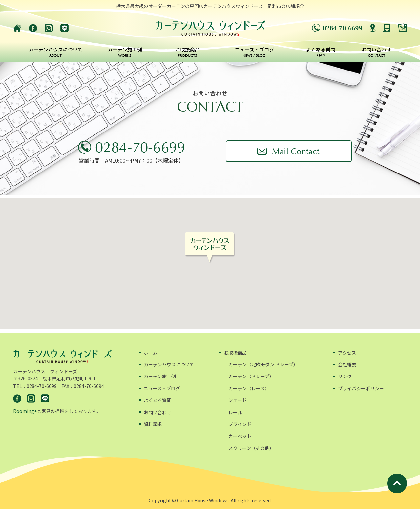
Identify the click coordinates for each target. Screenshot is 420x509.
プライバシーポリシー (361, 388)
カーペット (240, 436)
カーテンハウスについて (169, 364)
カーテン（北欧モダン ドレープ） (263, 364)
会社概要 (347, 364)
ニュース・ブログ (162, 388)
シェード (238, 400)
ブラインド (240, 424)
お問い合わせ (157, 412)
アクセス (347, 353)
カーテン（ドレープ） (251, 376)
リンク (345, 376)
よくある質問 (157, 400)
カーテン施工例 (160, 376)
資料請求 (153, 424)
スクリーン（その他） (251, 448)
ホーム (151, 353)
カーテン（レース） (249, 388)
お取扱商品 (235, 353)
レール (235, 412)
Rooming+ (25, 411)
